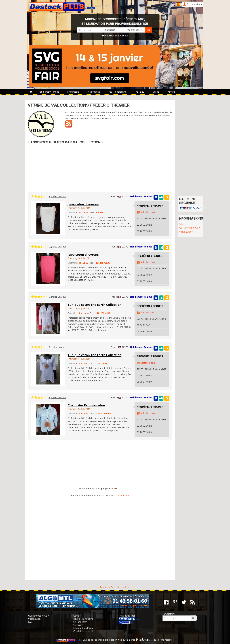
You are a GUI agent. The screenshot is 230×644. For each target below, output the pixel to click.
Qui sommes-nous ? (190, 228)
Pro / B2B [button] (140, 92)
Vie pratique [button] (95, 92)
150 (119, 489)
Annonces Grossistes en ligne (115, 587)
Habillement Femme (141, 196)
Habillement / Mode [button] (50, 92)
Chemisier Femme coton (86, 405)
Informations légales (84, 628)
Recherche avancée (115, 36)
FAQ (181, 224)
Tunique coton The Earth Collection (95, 305)
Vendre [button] (172, 92)
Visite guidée (186, 232)
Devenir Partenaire (83, 619)
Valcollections (148, 212)
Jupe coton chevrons (83, 204)
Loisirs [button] (157, 92)
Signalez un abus (58, 196)
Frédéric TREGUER (150, 206)
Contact (77, 616)
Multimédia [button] (74, 92)
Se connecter (80, 622)
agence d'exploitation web (109, 640)
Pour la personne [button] (119, 92)
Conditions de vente (84, 631)
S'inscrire (78, 625)
